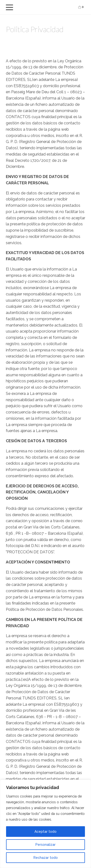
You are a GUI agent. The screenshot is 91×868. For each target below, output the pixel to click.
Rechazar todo (46, 858)
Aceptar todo (45, 832)
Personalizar (45, 845)
